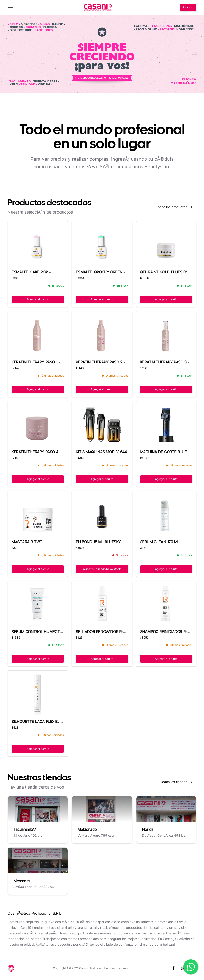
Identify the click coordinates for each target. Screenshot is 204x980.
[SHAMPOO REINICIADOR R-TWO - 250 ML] (166, 603)
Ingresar (188, 7)
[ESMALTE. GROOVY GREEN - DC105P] (102, 244)
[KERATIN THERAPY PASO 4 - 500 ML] (38, 424)
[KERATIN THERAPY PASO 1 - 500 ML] (38, 334)
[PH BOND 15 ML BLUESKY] (102, 513)
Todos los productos (176, 208)
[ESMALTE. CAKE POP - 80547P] (38, 244)
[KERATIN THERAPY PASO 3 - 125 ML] (166, 334)
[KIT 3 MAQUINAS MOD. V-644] (102, 424)
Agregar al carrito (38, 299)
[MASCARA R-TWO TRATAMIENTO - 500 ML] (38, 513)
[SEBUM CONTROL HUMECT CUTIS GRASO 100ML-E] (38, 603)
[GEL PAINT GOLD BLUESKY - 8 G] (166, 244)
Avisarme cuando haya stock (102, 569)
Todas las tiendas (178, 783)
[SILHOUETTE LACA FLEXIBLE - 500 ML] (38, 693)
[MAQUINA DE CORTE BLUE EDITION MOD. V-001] (166, 424)
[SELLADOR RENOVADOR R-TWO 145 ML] (102, 603)
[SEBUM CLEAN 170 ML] (166, 513)
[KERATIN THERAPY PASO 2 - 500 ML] (102, 334)
